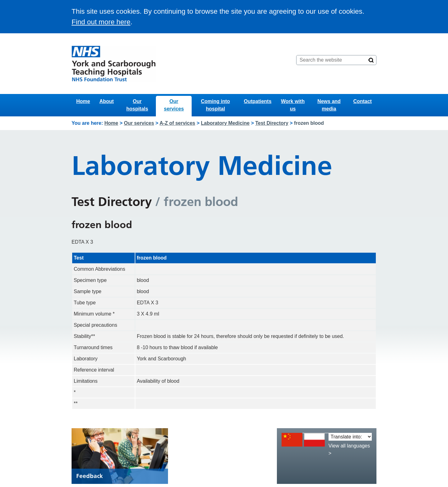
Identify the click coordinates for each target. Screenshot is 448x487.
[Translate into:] (350, 437)
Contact (362, 101)
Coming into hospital (215, 105)
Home (83, 101)
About (106, 101)
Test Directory (272, 123)
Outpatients (258, 101)
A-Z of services (177, 123)
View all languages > (349, 450)
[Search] (371, 60)
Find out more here (101, 22)
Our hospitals (137, 105)
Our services (174, 105)
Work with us (293, 105)
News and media (329, 105)
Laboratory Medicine (225, 123)
